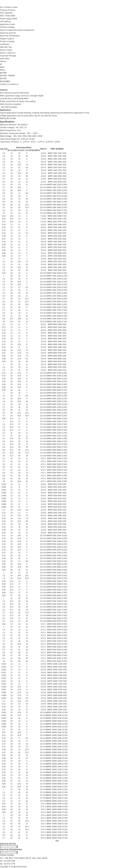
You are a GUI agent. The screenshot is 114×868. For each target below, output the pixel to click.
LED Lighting (5, 21)
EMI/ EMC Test (6, 47)
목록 (57, 841)
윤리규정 (3, 78)
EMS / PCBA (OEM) (8, 16)
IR (1, 64)
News (2, 67)
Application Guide (7, 24)
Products (12, 10)
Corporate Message (8, 56)
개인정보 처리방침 (7, 855)
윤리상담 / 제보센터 (7, 75)
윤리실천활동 (5, 81)
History (3, 61)
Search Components (26, 30)
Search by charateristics (10, 36)
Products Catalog (7, 27)
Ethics (3, 70)
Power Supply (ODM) (9, 19)
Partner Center (11, 7)
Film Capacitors (7, 13)
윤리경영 (3, 73)
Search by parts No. (8, 33)
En (1, 7)
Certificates (5, 44)
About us (12, 53)
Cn (4, 7)
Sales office (5, 58)
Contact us (14, 84)
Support (11, 38)
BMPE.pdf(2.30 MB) (8, 118)
